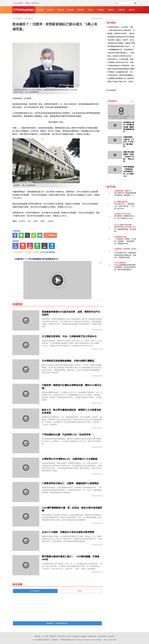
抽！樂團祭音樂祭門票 (121, 202)
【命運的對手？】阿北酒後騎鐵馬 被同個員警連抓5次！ (37, 259)
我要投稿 (37, 636)
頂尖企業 (61, 10)
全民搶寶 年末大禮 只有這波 (122, 214)
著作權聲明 (102, 636)
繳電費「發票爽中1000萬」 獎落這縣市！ (123, 34)
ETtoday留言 (35, 591)
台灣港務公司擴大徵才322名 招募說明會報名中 (125, 62)
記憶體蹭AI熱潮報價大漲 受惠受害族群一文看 (125, 78)
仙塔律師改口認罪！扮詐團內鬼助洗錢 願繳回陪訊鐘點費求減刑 (129, 127)
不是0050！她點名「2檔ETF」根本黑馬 (122, 40)
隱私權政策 (93, 636)
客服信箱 (76, 636)
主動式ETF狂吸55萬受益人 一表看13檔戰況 (124, 53)
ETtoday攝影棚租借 (120, 263)
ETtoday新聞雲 (18, 1)
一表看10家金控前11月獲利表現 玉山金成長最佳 (126, 30)
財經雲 (24, 10)
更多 (132, 101)
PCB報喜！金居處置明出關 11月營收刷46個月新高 (127, 72)
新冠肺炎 (22, 221)
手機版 (27, 1)
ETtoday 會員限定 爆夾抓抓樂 (123, 225)
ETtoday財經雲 (111, 90)
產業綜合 (111, 10)
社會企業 (132, 10)
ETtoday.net (79, 640)
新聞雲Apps (36, 1)
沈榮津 (43, 221)
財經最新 (50, 10)
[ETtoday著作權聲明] (48, 252)
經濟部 (36, 221)
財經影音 (101, 10)
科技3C (91, 10)
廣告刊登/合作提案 (65, 636)
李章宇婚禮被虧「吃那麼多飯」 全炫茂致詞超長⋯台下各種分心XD (129, 171)
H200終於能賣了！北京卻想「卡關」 (121, 27)
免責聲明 (111, 636)
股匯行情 (81, 10)
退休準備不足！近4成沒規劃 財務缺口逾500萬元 (126, 59)
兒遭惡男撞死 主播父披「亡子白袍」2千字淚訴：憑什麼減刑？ (129, 142)
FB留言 (80, 591)
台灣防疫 (50, 221)
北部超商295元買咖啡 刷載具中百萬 (121, 43)
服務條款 (84, 636)
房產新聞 (121, 10)
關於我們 (53, 636)
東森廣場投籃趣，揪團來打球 (123, 191)
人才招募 (45, 636)
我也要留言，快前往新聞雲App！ (57, 623)
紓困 (29, 221)
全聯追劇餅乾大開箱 (120, 237)
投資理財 (40, 10)
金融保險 (71, 10)
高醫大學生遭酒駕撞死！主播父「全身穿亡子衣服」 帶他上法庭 (129, 157)
